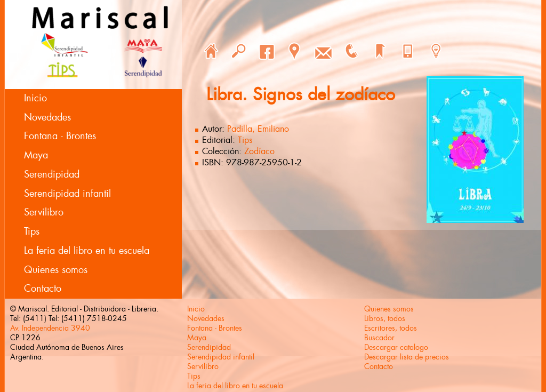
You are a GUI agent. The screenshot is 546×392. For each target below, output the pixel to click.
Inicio (35, 98)
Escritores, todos (391, 328)
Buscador (379, 338)
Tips (32, 231)
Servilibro (44, 212)
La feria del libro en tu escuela (87, 251)
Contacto (43, 289)
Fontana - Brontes (60, 136)
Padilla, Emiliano (258, 129)
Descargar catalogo (396, 347)
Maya (36, 155)
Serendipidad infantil (67, 194)
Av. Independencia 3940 (50, 328)
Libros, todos (385, 318)
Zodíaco (259, 151)
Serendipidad (52, 174)
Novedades (47, 117)
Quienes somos (56, 270)
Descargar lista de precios (407, 357)
